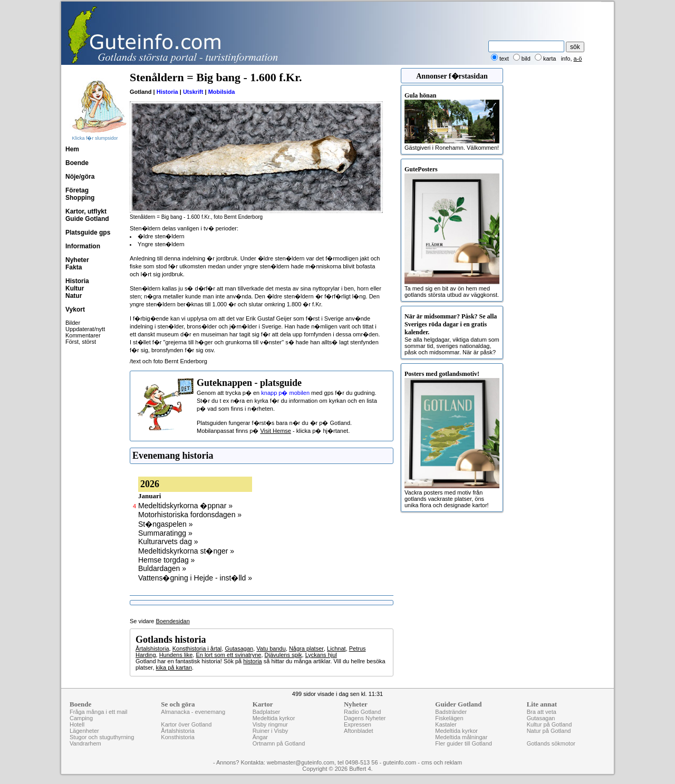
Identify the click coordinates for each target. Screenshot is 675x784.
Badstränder (451, 712)
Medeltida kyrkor (274, 718)
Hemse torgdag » (166, 560)
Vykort (75, 309)
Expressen (358, 724)
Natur (74, 296)
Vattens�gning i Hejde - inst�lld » (195, 578)
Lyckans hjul (321, 655)
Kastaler (446, 724)
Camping (81, 718)
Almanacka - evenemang (193, 712)
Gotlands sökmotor (551, 743)
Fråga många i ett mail (98, 712)
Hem (72, 149)
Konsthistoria (178, 737)
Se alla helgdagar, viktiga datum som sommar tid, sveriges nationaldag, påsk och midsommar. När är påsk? (452, 334)
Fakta (74, 267)
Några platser (306, 649)
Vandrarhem (85, 743)
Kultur (75, 288)
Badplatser (267, 712)
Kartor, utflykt (86, 211)
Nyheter (77, 260)
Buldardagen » (162, 568)
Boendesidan (173, 621)
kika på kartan (174, 667)
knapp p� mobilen (285, 393)
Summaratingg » (165, 533)
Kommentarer (83, 335)
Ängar (260, 737)
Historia (77, 281)
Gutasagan (239, 649)
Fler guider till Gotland (464, 743)
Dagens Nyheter (365, 718)
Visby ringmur (270, 724)
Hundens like (176, 655)
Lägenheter (84, 731)
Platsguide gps (88, 233)
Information (83, 246)
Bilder (73, 323)
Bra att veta (542, 712)
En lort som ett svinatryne (228, 655)
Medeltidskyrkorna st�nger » (186, 551)
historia (252, 661)
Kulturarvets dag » (168, 541)
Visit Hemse (275, 431)
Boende (77, 163)
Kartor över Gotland (186, 724)
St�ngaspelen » (166, 524)
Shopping (80, 198)
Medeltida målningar (461, 737)
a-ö (578, 59)
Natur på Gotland (549, 731)
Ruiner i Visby (271, 731)
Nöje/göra (80, 177)
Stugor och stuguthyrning (102, 737)
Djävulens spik (283, 655)
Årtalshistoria (152, 649)
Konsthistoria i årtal (197, 649)
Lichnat (336, 649)
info (566, 59)
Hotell (77, 724)
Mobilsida (222, 92)
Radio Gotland (362, 712)
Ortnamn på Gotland (279, 743)
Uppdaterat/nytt (85, 329)
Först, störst (81, 342)
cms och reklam (442, 762)
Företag (77, 190)
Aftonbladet (359, 731)
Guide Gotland (87, 219)
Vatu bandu (271, 649)
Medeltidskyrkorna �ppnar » (185, 506)
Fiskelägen (449, 718)
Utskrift (193, 92)
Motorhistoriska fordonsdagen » (190, 515)
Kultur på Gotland (549, 724)
